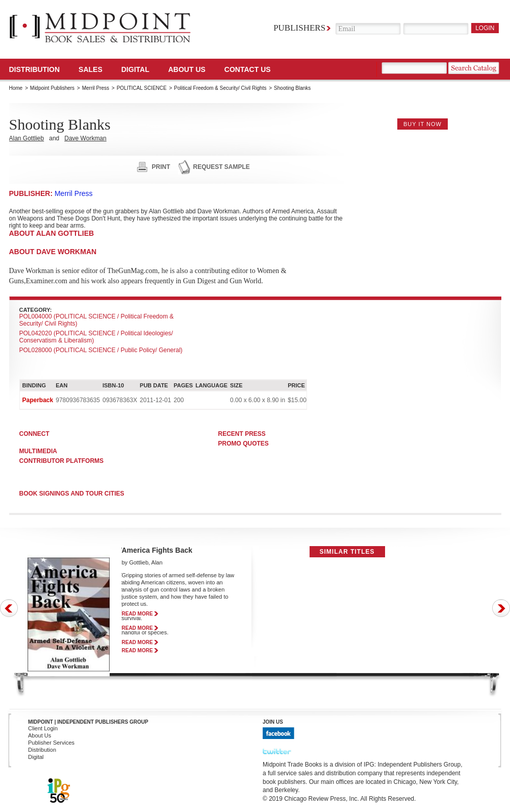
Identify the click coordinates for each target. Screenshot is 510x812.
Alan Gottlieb (27, 138)
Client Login (43, 728)
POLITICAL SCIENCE (142, 88)
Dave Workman (85, 138)
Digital (36, 757)
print (161, 167)
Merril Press (96, 88)
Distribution (35, 69)
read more (137, 614)
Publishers (299, 28)
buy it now (423, 124)
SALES (91, 69)
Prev (9, 608)
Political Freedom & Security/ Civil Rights (220, 88)
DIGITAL (135, 69)
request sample (222, 167)
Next (501, 608)
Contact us (248, 69)
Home (16, 88)
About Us (187, 69)
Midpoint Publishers (52, 88)
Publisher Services (51, 743)
